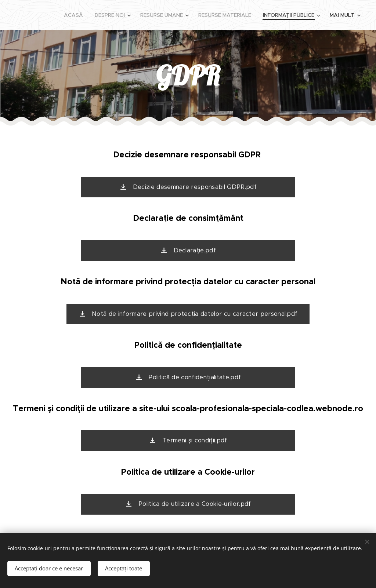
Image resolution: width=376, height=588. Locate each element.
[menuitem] (75, 15)
